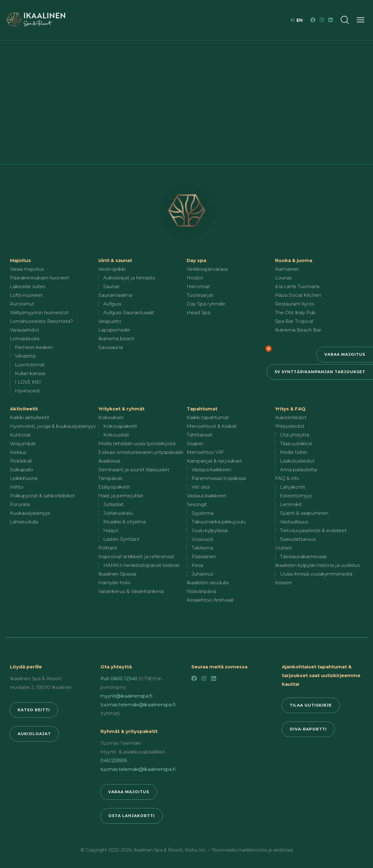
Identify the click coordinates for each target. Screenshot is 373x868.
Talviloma (202, 548)
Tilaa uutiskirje (296, 443)
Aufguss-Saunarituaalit (129, 312)
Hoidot (195, 278)
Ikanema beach (116, 339)
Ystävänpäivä (201, 591)
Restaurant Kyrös (295, 304)
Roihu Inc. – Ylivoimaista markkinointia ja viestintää (239, 850)
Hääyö (111, 530)
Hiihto (17, 487)
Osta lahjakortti (131, 816)
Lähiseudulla (24, 522)
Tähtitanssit (200, 435)
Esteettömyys (296, 496)
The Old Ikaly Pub (295, 312)
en (300, 20)
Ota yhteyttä (295, 435)
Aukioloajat (34, 734)
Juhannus (202, 574)
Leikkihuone (24, 478)
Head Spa (198, 312)
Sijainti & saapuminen (304, 513)
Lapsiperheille (114, 330)
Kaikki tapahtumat (208, 417)
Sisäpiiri (195, 443)
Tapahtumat (202, 409)
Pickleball (21, 461)
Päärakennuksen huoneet (40, 278)
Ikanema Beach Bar (298, 330)
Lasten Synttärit (121, 539)
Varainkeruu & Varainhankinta (131, 591)
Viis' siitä (201, 487)
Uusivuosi (202, 539)
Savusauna (111, 347)
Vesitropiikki (112, 269)
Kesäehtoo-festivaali (210, 600)
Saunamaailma (115, 295)
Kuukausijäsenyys (30, 513)
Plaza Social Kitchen (298, 295)
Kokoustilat (116, 435)
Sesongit (197, 504)
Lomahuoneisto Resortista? (41, 321)
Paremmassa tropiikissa (219, 478)
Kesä (197, 565)
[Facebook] (313, 20)
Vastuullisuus (294, 522)
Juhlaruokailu (118, 513)
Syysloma (202, 513)
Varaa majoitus (345, 354)
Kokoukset (111, 417)
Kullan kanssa (30, 373)
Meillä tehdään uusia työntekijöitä (137, 443)
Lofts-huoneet (26, 295)
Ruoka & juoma (294, 260)
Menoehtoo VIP (205, 452)
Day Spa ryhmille (206, 304)
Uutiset (283, 548)
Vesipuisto (110, 321)
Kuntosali (20, 435)
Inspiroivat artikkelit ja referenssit (136, 556)
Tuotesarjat (200, 295)
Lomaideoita (25, 339)
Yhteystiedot (290, 426)
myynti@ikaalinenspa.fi (126, 696)
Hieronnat (198, 286)
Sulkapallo (22, 470)
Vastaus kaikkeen (211, 470)
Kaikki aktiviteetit (30, 417)
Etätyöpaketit (114, 487)
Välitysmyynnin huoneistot (39, 312)
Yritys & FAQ (290, 409)
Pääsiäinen (204, 556)
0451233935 (114, 760)
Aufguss (112, 304)
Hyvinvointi (27, 391)
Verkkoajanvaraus (207, 269)
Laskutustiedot (297, 461)
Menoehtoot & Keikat (212, 426)
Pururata (20, 504)
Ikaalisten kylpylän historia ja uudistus (317, 565)
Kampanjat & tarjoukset (214, 461)
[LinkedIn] (331, 20)
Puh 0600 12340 (119, 678)
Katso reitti (34, 710)
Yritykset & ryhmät (121, 409)
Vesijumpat (23, 443)
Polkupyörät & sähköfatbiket (42, 496)
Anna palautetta (298, 470)
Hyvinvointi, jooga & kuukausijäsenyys (53, 426)
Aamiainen (287, 269)
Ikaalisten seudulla (208, 583)
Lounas (283, 278)
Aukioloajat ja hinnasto (129, 278)
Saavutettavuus (298, 539)
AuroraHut (22, 304)
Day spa (196, 260)
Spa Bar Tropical (294, 321)
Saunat (111, 286)
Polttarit (108, 548)
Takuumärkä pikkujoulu (218, 522)
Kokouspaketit (120, 426)
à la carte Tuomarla (297, 286)
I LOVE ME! (28, 382)
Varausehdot (24, 330)
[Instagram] (322, 20)
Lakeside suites (28, 286)
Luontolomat (30, 365)
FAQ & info (287, 478)
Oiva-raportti (308, 729)
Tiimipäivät (110, 478)
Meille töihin (294, 452)
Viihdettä (25, 356)
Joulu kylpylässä (210, 530)
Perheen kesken (34, 347)
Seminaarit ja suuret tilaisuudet (134, 470)
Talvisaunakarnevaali (303, 556)
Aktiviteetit (24, 409)
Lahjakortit (293, 487)
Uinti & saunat (115, 260)
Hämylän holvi (114, 583)
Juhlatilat (113, 504)
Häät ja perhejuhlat (121, 496)
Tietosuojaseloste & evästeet (313, 530)
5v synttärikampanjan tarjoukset (320, 372)
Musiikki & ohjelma (124, 522)
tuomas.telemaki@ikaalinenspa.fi (138, 705)
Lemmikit (291, 504)
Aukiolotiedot (291, 417)
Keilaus (18, 452)
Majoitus (20, 260)
